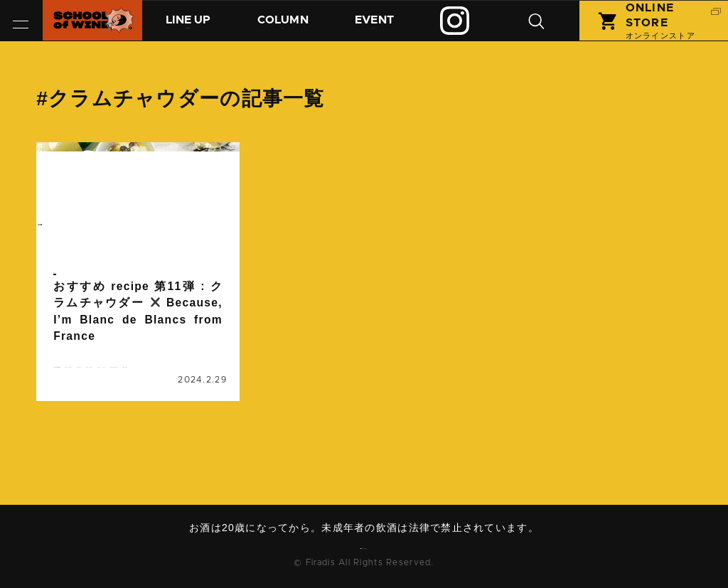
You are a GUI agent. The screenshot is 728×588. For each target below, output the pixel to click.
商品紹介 (192, 26)
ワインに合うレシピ (102, 444)
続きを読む (138, 311)
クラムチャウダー (97, 392)
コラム (293, 26)
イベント (390, 26)
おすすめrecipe (93, 375)
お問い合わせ (369, 549)
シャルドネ (176, 392)
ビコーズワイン (92, 410)
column (76, 237)
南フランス (186, 444)
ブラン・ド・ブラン (102, 427)
